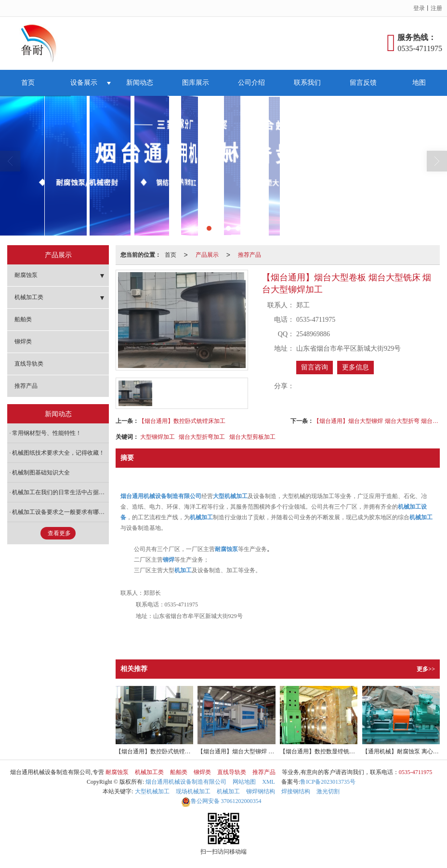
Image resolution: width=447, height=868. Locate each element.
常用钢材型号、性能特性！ (47, 433)
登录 (419, 8)
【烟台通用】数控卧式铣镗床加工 (182, 421)
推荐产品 (250, 255)
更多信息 (355, 367)
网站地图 (244, 782)
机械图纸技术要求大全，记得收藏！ (58, 453)
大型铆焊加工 (158, 437)
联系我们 (307, 83)
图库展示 (196, 83)
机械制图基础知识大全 (41, 473)
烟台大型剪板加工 (252, 437)
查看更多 (59, 533)
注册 (436, 8)
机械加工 (228, 791)
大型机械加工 (152, 791)
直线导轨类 (29, 364)
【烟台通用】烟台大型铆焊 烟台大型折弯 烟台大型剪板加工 (377, 421)
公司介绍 (251, 83)
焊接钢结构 (296, 791)
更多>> (426, 669)
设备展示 (84, 83)
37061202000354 (221, 801)
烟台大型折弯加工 (202, 437)
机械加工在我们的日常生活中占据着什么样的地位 (60, 492)
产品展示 (207, 255)
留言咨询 (315, 367)
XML (269, 782)
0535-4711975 (416, 772)
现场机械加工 (193, 791)
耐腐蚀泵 (26, 275)
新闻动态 (140, 83)
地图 (419, 83)
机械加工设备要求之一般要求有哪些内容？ (60, 512)
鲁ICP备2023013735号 (328, 782)
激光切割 (328, 791)
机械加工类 (29, 297)
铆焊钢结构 (261, 791)
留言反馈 (363, 83)
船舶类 (23, 319)
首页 (28, 83)
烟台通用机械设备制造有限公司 (186, 782)
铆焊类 (23, 342)
